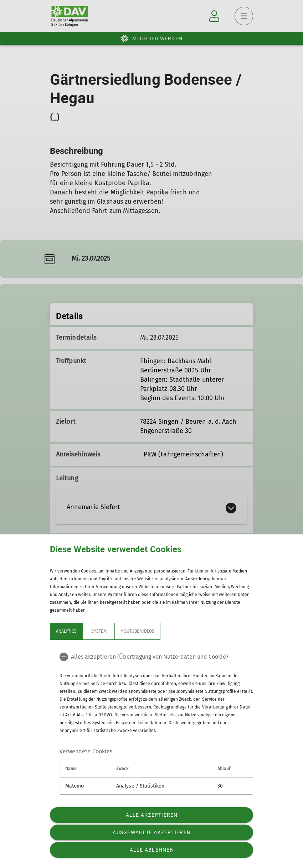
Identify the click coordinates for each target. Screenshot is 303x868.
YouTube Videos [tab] (138, 631)
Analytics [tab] (66, 631)
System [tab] (99, 631)
